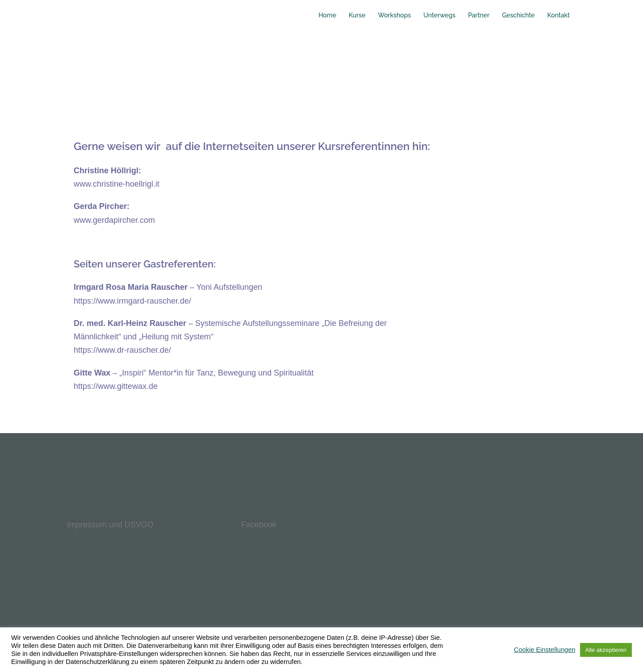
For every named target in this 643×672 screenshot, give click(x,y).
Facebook (259, 525)
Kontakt (559, 15)
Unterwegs (439, 15)
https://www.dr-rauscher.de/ (122, 350)
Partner (479, 15)
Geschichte (518, 15)
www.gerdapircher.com (114, 220)
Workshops (394, 15)
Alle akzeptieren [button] (606, 650)
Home (327, 15)
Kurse (357, 15)
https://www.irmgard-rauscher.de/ (132, 301)
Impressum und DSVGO (110, 525)
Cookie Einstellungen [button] (545, 650)
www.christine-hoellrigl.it (117, 184)
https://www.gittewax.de (116, 386)
